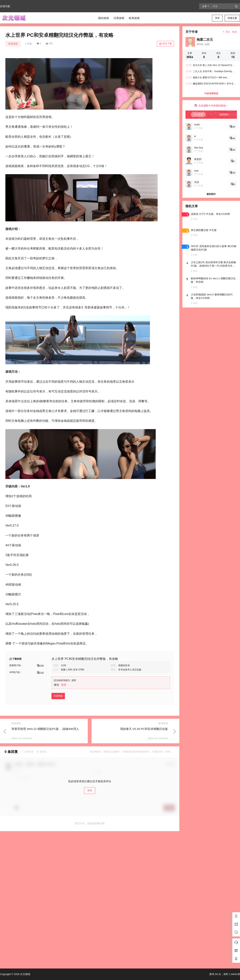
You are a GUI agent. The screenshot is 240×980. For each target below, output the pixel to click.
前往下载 (165, 44)
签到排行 (211, 194)
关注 (226, 32)
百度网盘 (58, 696)
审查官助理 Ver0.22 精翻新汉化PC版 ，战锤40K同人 (45, 729)
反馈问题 (5, 6)
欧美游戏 (13, 44)
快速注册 (232, 18)
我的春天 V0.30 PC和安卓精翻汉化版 (144, 729)
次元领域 (25, 974)
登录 (217, 18)
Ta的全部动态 (211, 93)
